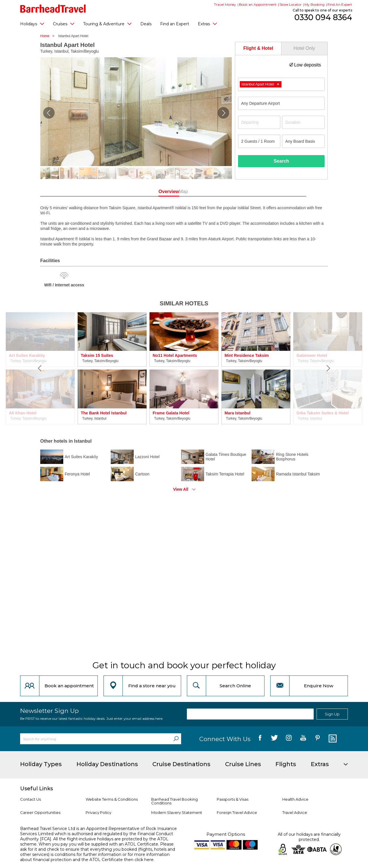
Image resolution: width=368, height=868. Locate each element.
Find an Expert (175, 24)
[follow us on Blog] (332, 739)
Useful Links (37, 789)
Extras (207, 24)
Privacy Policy (98, 812)
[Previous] (40, 368)
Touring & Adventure (107, 24)
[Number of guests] (259, 141)
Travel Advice (295, 812)
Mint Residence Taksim (247, 355)
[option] (112, 368)
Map (210, 192)
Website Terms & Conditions (112, 799)
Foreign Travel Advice (237, 812)
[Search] (176, 739)
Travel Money (225, 4)
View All (181, 489)
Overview (158, 192)
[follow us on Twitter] (274, 739)
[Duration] (303, 122)
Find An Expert (340, 4)
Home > (49, 36)
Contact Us (30, 799)
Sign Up (332, 714)
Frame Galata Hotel (171, 413)
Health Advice (295, 799)
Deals (146, 24)
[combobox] (281, 84)
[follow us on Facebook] (260, 739)
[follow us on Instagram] (289, 739)
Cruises (64, 24)
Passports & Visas (233, 799)
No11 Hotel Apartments (175, 355)
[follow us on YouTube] (303, 739)
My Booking (315, 4)
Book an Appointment (258, 4)
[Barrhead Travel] (53, 9)
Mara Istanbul (237, 413)
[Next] (328, 368)
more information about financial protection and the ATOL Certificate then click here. (95, 857)
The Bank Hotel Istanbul (104, 413)
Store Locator (291, 4)
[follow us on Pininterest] (318, 739)
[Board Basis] (303, 141)
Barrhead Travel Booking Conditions (175, 801)
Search (281, 161)
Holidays (32, 24)
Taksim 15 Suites (97, 355)
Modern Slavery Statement (177, 812)
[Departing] (259, 122)
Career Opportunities (40, 812)
